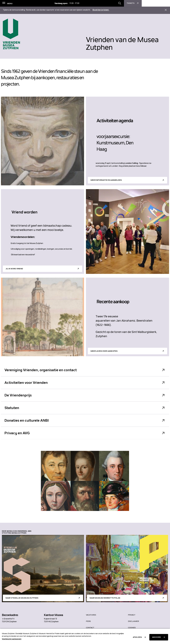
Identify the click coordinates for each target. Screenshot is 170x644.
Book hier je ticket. (101, 10)
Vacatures (91, 615)
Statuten (85, 408)
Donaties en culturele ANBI (85, 421)
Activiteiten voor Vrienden (85, 383)
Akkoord (156, 637)
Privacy (132, 615)
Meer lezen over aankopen (104, 351)
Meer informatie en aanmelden (106, 180)
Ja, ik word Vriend (14, 269)
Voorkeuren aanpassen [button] (12, 639)
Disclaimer (133, 621)
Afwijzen (137, 637)
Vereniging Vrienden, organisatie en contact (85, 370)
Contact (90, 628)
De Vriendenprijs (85, 395)
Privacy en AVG (85, 433)
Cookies (132, 628)
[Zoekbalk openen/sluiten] (148, 3)
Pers (88, 621)
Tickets (161, 3)
